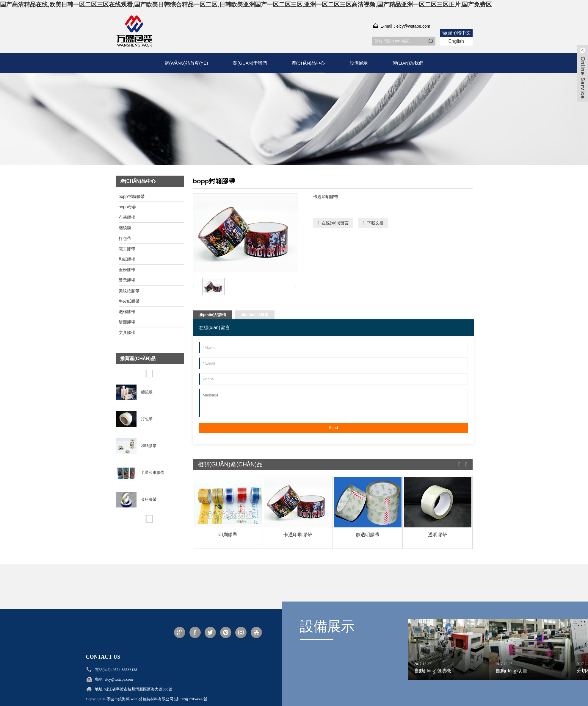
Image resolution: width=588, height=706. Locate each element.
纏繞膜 (125, 228)
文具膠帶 (127, 332)
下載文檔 (375, 223)
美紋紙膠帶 (129, 291)
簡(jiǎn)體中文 (456, 33)
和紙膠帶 (127, 259)
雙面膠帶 (127, 322)
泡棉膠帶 (127, 312)
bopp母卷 (127, 207)
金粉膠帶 (127, 270)
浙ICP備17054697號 (191, 699)
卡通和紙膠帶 (153, 473)
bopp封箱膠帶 (132, 196)
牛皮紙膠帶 (129, 301)
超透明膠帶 (368, 535)
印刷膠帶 (228, 535)
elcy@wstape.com (119, 679)
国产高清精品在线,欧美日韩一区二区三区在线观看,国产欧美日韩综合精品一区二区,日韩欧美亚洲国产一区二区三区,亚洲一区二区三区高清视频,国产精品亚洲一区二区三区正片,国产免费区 (246, 4)
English (456, 41)
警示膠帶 (127, 280)
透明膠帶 (438, 535)
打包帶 (125, 238)
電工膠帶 (127, 249)
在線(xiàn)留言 (335, 223)
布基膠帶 (127, 217)
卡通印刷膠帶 (298, 535)
